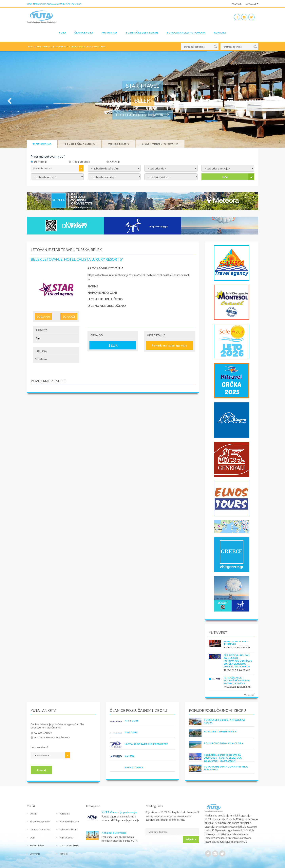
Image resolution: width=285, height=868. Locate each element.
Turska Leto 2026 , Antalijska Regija (225, 721)
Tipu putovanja (81, 162)
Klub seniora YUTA (69, 846)
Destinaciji (40, 162)
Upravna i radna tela (40, 829)
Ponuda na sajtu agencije (169, 345)
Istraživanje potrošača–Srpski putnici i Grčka (237, 680)
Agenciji (115, 162)
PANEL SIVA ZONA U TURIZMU (236, 643)
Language (251, 4)
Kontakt (220, 33)
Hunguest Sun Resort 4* (221, 732)
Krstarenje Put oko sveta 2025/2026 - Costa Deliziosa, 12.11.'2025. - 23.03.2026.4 (223, 758)
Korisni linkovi (37, 846)
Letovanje (35, 854)
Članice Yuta (84, 33)
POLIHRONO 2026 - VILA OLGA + (224, 743)
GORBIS (130, 756)
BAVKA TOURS (134, 767)
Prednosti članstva (69, 822)
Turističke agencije (40, 822)
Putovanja (109, 33)
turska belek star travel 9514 (87, 47)
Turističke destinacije (142, 33)
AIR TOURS (132, 721)
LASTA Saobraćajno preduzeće (146, 744)
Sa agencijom (43, 733)
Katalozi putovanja (114, 833)
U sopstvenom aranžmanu (52, 738)
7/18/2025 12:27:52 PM (237, 687)
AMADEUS (131, 732)
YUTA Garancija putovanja (119, 812)
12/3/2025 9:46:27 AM (237, 670)
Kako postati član (68, 829)
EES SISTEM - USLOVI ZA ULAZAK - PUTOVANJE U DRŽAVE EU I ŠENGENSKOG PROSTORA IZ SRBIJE (238, 661)
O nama (34, 814)
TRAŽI (225, 177)
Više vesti (249, 695)
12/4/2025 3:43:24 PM (237, 647)
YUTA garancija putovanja (186, 33)
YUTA (63, 33)
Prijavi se (191, 839)
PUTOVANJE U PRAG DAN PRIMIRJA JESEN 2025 (226, 768)
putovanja (43, 47)
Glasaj (41, 770)
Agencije (237, 4)
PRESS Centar (66, 838)
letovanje (60, 47)
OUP (32, 838)
